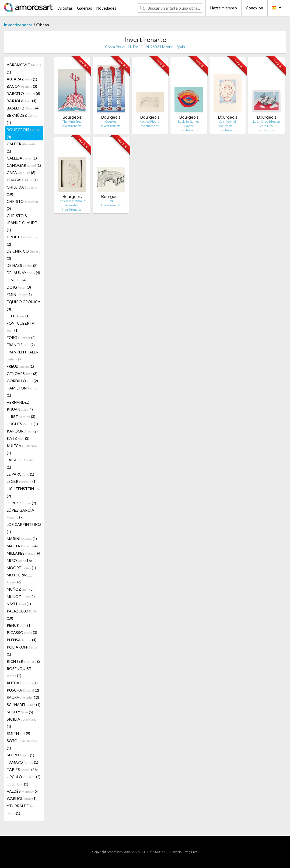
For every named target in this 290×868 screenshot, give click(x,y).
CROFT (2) (22, 240)
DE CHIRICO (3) (24, 255)
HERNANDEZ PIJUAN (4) (20, 406)
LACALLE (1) (22, 463)
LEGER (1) (22, 481)
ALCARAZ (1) (22, 79)
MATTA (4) (22, 546)
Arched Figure (150, 121)
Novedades (106, 8)
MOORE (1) (21, 568)
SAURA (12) (23, 697)
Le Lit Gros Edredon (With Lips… (267, 124)
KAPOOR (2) (22, 431)
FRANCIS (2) (21, 345)
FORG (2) (21, 337)
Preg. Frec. (191, 852)
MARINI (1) (22, 539)
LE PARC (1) (20, 474)
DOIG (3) (19, 287)
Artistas (65, 8)
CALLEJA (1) (22, 158)
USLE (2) (18, 784)
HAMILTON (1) (23, 392)
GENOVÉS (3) (22, 373)
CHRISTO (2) (22, 205)
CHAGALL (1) (22, 180)
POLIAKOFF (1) (22, 651)
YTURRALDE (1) (22, 809)
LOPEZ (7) (21, 503)
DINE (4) (17, 280)
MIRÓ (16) (19, 560)
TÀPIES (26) (22, 769)
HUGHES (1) (22, 424)
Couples (111, 121)
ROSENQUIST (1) (19, 672)
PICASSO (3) (22, 633)
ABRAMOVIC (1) (24, 68)
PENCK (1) (19, 625)
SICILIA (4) (22, 723)
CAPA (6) (21, 173)
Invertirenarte (18, 25)
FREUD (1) (20, 366)
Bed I (111, 201)
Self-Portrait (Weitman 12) (228, 124)
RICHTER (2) (24, 661)
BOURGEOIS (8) (23, 133)
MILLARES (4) (24, 553)
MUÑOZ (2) (21, 596)
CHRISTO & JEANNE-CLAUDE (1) (22, 223)
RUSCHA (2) (23, 690)
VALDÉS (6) (22, 791)
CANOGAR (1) (24, 165)
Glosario (176, 852)
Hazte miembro (223, 8)
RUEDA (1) (22, 683)
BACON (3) (22, 86)
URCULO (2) (24, 777)
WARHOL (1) (22, 798)
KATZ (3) (18, 438)
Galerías (85, 8)
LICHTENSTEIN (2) (23, 492)
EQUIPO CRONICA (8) (24, 305)
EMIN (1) (19, 294)
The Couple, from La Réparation (72, 203)
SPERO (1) (20, 755)
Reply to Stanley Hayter (189, 124)
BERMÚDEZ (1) (22, 119)
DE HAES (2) (22, 265)
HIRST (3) (21, 417)
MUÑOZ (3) (20, 589)
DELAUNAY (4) (23, 273)
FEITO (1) (18, 316)
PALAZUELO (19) (22, 615)
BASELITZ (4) (23, 108)
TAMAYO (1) (22, 762)
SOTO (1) (23, 744)
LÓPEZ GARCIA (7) (20, 514)
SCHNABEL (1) (24, 705)
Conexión (254, 8)
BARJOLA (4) (22, 101)
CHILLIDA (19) (22, 191)
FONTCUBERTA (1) (21, 327)
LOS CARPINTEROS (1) (24, 528)
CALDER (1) (22, 147)
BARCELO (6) (23, 93)
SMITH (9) (18, 733)
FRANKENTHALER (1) (23, 355)
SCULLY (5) (20, 712)
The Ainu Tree (72, 121)
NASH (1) (19, 604)
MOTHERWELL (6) (20, 578)
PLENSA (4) (22, 640)
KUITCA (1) (22, 449)
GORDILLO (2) (22, 381)
